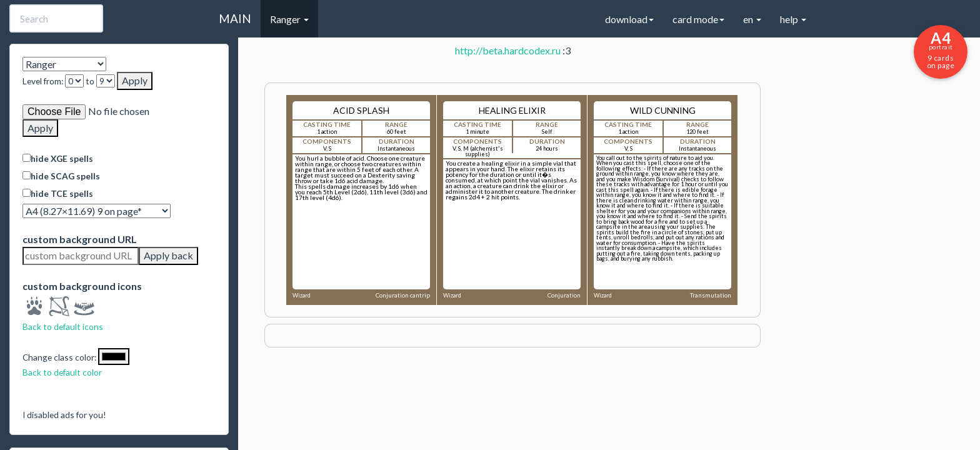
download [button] (629, 19)
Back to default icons (63, 327)
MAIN (235, 18)
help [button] (793, 19)
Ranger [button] (289, 19)
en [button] (752, 19)
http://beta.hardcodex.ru (508, 50)
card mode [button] (698, 19)
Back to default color (62, 372)
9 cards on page (941, 49)
